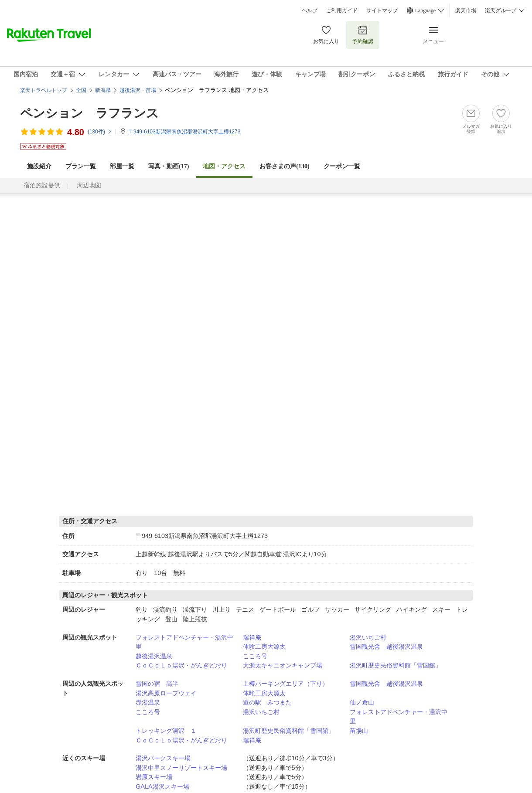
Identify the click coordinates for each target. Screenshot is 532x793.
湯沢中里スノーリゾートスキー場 (181, 768)
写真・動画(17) (169, 166)
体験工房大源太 (264, 647)
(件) (100, 132)
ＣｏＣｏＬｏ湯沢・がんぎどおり (181, 665)
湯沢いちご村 (368, 637)
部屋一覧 (122, 166)
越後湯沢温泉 (154, 656)
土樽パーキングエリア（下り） (286, 684)
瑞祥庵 (252, 637)
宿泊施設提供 (42, 185)
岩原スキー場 (154, 777)
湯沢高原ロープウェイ (166, 693)
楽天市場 (466, 10)
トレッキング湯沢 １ (166, 731)
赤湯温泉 (148, 702)
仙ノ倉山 (362, 702)
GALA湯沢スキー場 (162, 786)
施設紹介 (39, 166)
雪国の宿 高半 (157, 684)
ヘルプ (310, 10)
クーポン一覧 (342, 166)
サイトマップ (382, 10)
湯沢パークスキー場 (163, 758)
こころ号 (255, 656)
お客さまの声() (284, 166)
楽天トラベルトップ (44, 90)
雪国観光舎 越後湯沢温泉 (386, 647)
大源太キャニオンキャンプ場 (283, 665)
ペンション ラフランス (89, 113)
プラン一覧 (81, 166)
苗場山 (359, 731)
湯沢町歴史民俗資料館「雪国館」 (396, 665)
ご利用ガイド (342, 10)
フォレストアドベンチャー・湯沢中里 (184, 642)
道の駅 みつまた (267, 702)
